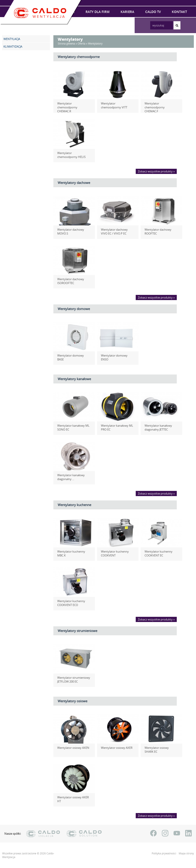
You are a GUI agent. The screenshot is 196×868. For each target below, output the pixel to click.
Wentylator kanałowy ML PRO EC (115, 428)
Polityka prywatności (164, 853)
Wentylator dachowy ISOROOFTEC (69, 281)
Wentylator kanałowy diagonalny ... (69, 477)
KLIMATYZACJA (13, 47)
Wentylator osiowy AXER (115, 748)
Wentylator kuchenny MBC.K (74, 551)
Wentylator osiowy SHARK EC (160, 750)
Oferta (81, 44)
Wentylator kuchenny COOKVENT (113, 553)
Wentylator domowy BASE (72, 355)
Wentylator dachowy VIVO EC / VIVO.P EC (116, 231)
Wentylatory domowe (74, 309)
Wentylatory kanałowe (74, 379)
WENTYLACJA (12, 39)
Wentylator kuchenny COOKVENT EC (157, 553)
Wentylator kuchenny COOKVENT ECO (69, 603)
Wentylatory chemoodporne (79, 57)
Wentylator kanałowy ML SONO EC (72, 428)
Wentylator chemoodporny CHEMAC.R (73, 105)
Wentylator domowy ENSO (116, 355)
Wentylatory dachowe (74, 183)
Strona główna (66, 44)
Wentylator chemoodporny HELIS (73, 155)
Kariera (127, 12)
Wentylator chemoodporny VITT (117, 105)
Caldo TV (153, 12)
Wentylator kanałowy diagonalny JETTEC (157, 428)
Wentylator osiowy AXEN (72, 748)
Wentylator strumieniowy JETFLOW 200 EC (72, 680)
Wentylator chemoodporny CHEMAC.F (160, 105)
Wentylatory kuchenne (74, 505)
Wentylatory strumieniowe (77, 631)
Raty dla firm (98, 12)
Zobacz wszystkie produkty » (156, 171)
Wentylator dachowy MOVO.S (69, 231)
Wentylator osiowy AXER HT (73, 797)
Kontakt (179, 12)
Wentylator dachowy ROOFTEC (156, 231)
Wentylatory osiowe (73, 701)
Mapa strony (186, 853)
